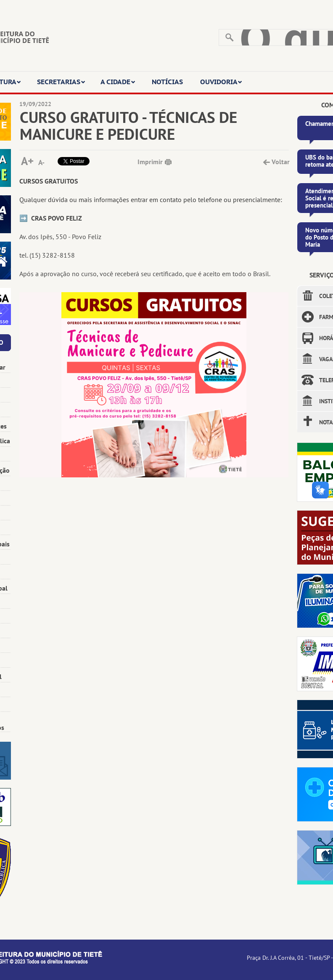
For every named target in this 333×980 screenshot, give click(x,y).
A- (41, 162)
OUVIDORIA (221, 82)
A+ (27, 160)
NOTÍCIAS (167, 82)
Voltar (280, 162)
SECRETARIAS (61, 82)
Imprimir (150, 162)
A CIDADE (118, 82)
